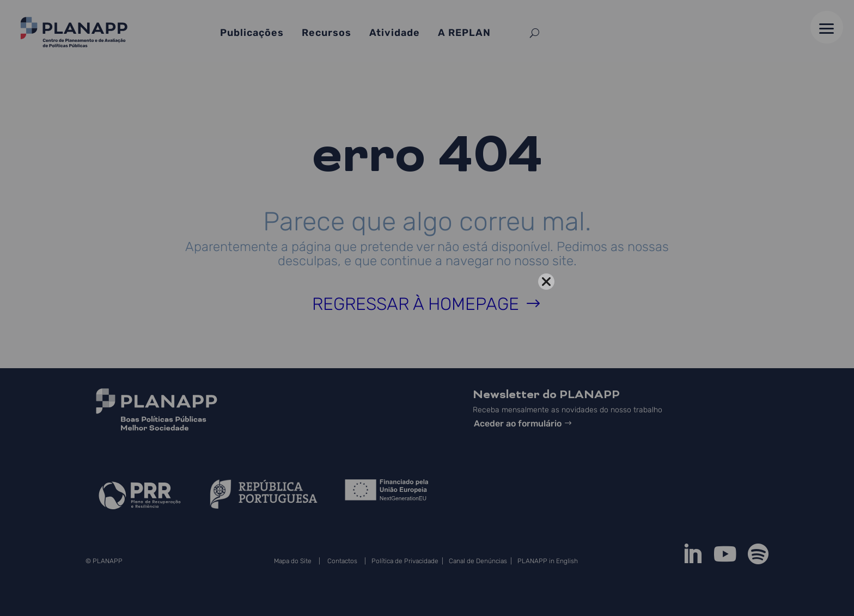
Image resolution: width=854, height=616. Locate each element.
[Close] (546, 282)
